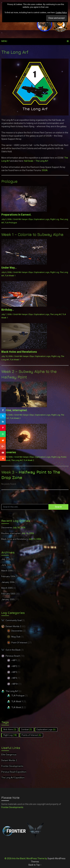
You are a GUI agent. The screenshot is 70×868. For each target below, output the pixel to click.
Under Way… (9, 268)
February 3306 (8, 576)
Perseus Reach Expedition (14, 772)
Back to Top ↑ (35, 865)
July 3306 (6, 559)
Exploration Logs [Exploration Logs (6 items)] (46, 729)
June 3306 (6, 565)
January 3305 (8, 599)
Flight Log (55, 219)
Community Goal (14, 620)
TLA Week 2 (15, 418)
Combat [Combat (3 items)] (26, 729)
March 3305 (7, 588)
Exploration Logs (42, 219)
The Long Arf (56, 314)
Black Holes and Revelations (19, 352)
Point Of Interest (19, 643)
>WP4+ (15, 684)
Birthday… (8, 310)
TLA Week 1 (10, 276)
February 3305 (8, 594)
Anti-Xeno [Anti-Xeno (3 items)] (10, 729)
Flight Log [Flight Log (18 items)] (10, 735)
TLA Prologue (11, 223)
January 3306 (8, 582)
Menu (4, 41)
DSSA (45, 170)
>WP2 (14, 666)
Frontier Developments (12, 766)
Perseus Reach (13, 656)
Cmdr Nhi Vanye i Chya (23, 219)
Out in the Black (13, 650)
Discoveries (9, 452)
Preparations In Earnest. (16, 215)
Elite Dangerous (9, 755)
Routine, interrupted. (14, 410)
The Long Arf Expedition (13, 778)
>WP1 (14, 660)
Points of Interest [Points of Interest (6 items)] (31, 735)
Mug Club (16, 637)
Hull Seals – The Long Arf (36, 161)
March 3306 (7, 571)
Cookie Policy (61, 13)
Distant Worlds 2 (13, 626)
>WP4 (14, 678)
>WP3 (14, 672)
